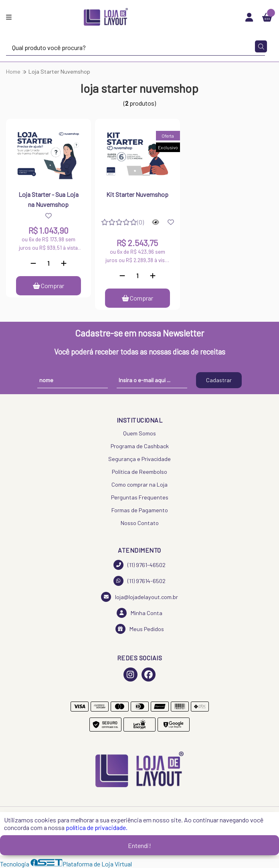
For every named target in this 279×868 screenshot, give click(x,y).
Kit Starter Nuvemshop (137, 194)
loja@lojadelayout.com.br (139, 597)
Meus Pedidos (140, 629)
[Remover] (33, 263)
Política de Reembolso (139, 472)
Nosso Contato (140, 523)
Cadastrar (219, 380)
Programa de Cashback (140, 446)
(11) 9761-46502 (139, 565)
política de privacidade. (97, 827)
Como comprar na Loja (139, 484)
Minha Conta (139, 613)
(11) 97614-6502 (139, 581)
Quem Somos (139, 433)
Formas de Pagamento (140, 510)
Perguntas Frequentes (140, 497)
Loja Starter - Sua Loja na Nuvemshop (49, 199)
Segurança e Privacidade (139, 459)
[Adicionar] (64, 263)
